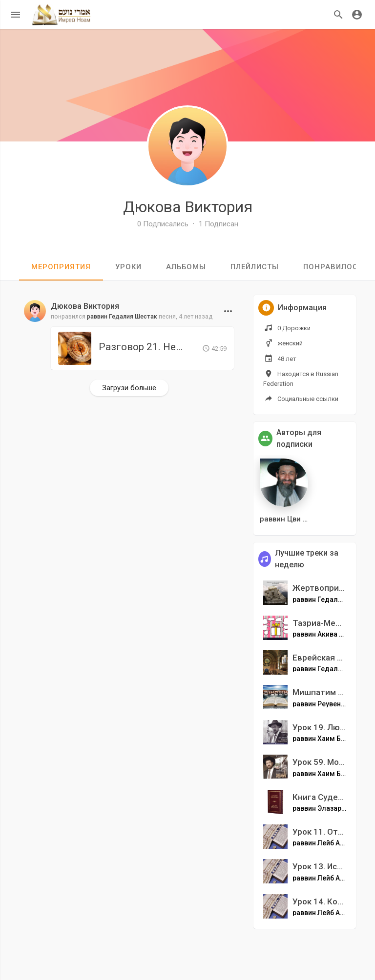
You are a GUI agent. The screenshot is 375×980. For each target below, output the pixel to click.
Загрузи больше (129, 388)
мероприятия (61, 267)
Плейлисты (255, 267)
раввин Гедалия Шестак (122, 316)
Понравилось (333, 267)
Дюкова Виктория (188, 207)
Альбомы (186, 267)
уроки (128, 267)
